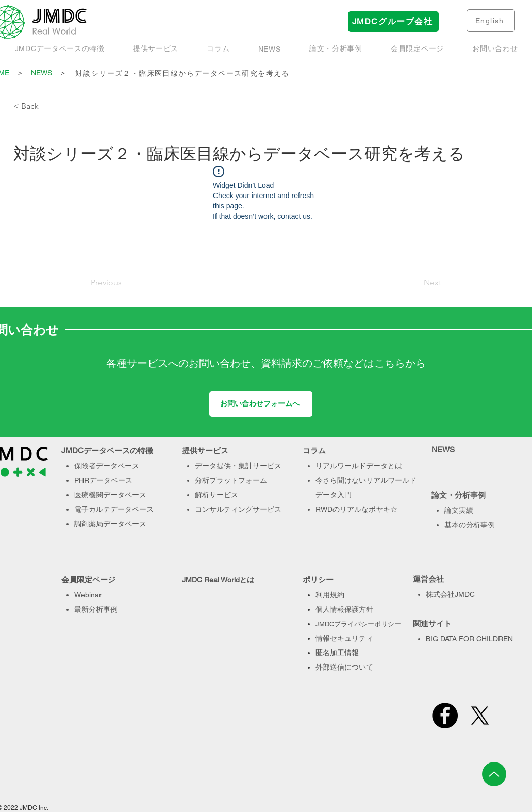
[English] (491, 21)
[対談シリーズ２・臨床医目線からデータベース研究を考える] (297, 74)
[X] (480, 716)
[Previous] (125, 283)
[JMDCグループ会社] (393, 22)
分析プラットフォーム (231, 480)
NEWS (41, 73)
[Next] (415, 283)
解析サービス (217, 495)
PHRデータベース (103, 480)
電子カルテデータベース (114, 509)
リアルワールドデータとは (359, 466)
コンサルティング (224, 509)
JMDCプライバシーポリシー (358, 624)
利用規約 (330, 595)
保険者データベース (107, 466)
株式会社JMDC (450, 594)
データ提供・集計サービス (238, 466)
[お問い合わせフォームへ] (261, 404)
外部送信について (344, 667)
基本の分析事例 (470, 525)
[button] (336, 49)
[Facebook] (445, 716)
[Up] (494, 774)
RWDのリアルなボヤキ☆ (356, 509)
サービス (267, 509)
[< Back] (47, 106)
